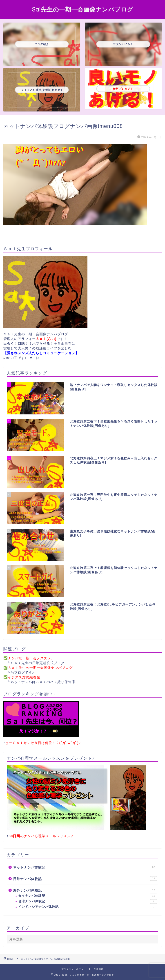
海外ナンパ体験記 (85, 890)
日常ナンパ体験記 (85, 878)
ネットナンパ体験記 (85, 867)
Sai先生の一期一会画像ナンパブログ (83, 9)
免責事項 (99, 969)
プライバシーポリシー (74, 969)
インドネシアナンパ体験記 (88, 907)
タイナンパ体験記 (88, 896)
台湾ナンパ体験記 (88, 901)
